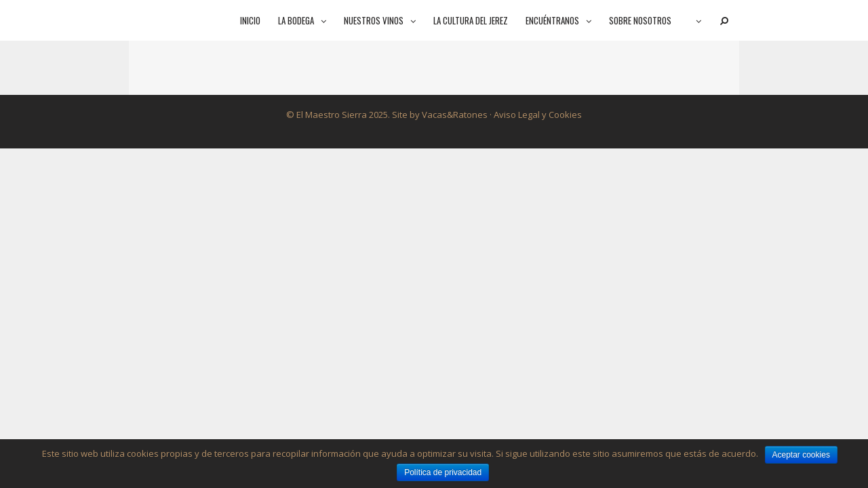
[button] (324, 20)
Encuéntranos (563, 20)
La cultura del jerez (471, 20)
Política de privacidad (443, 472)
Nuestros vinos (384, 20)
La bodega (307, 20)
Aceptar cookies (801, 455)
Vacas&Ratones (455, 115)
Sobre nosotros (640, 20)
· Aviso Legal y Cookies (535, 115)
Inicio (250, 20)
